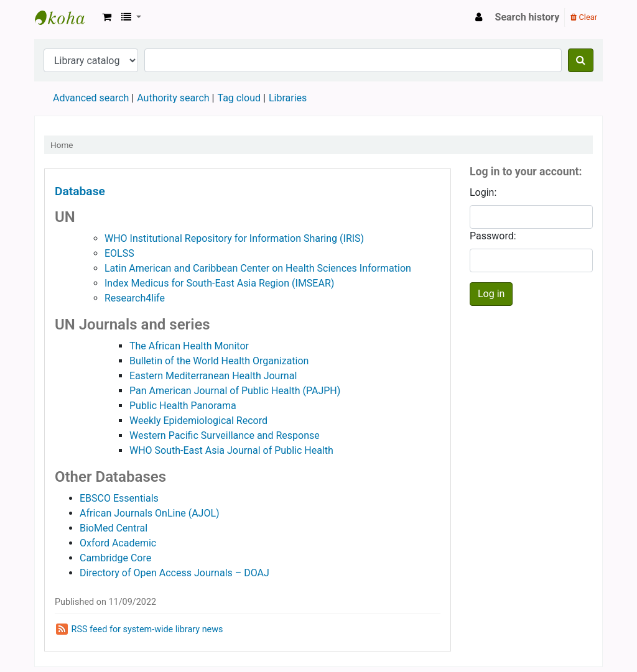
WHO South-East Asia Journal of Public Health (231, 450)
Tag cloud (239, 98)
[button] (107, 17)
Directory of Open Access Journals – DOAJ (174, 573)
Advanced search (91, 98)
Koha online (66, 17)
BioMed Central (114, 528)
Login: (483, 192)
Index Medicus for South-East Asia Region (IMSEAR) (219, 283)
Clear (584, 17)
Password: (493, 236)
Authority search (173, 98)
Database (80, 191)
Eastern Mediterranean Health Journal (213, 376)
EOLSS (119, 253)
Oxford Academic (118, 543)
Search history (528, 17)
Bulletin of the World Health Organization (219, 361)
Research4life (135, 298)
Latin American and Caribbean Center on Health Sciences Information (258, 268)
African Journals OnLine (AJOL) (150, 513)
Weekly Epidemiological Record (198, 421)
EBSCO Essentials (119, 498)
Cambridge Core (115, 558)
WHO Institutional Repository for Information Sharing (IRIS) (234, 238)
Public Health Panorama (183, 406)
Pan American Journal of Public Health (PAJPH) (235, 391)
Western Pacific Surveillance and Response (225, 435)
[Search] (581, 60)
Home (62, 145)
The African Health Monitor (189, 346)
